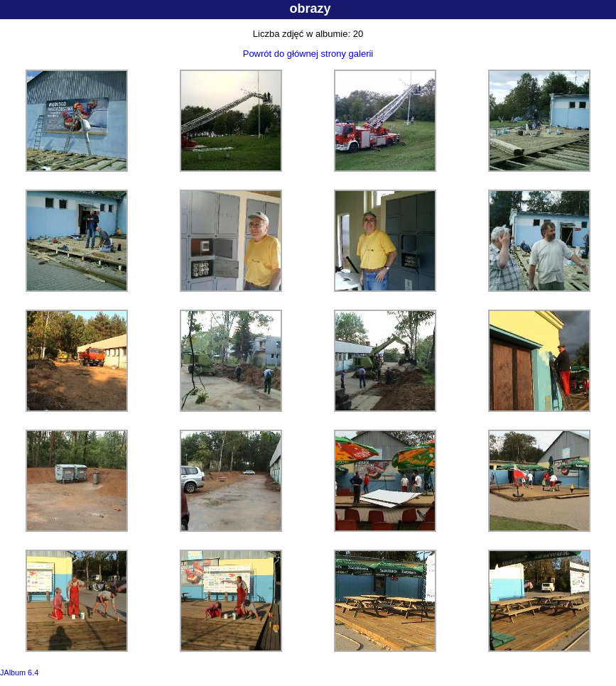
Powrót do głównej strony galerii (308, 54)
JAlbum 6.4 (19, 673)
